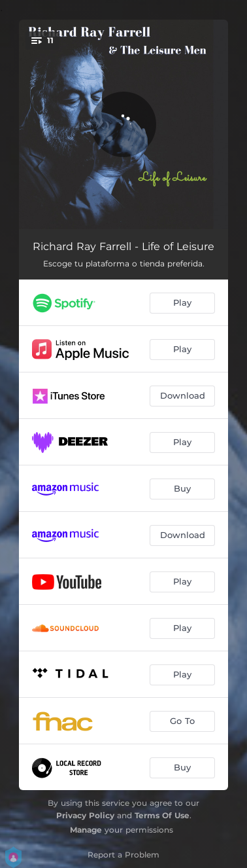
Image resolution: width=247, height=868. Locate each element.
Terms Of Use (162, 815)
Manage (86, 830)
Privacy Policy (85, 815)
